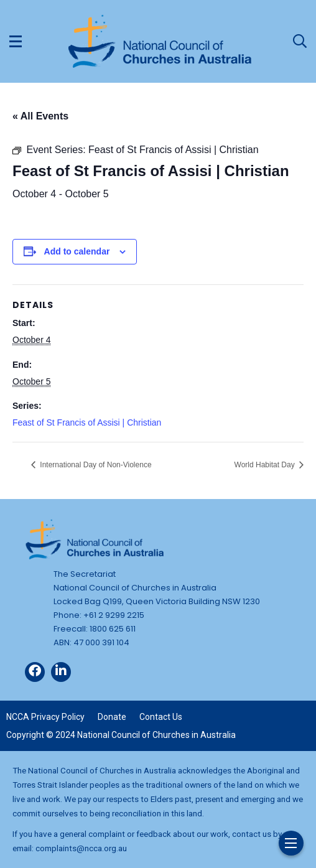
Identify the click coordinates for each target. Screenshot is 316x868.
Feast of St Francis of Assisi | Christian (87, 422)
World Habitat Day (266, 465)
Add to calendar (77, 251)
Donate (112, 717)
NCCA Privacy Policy (45, 717)
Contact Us (161, 717)
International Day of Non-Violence (95, 465)
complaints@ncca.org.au (81, 848)
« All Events (40, 116)
